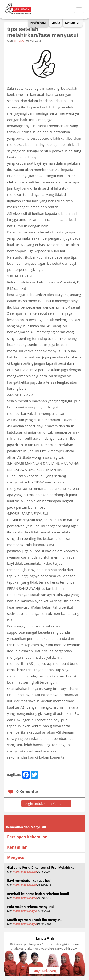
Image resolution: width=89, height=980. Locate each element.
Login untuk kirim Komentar (46, 803)
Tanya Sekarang (44, 971)
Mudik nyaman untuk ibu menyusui (35, 920)
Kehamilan (17, 847)
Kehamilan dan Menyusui (26, 827)
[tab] (44, 837)
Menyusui (16, 858)
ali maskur (19, 41)
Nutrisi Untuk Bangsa (25, 872)
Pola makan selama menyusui (31, 907)
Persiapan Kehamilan (27, 837)
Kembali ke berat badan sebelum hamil (38, 894)
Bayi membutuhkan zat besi (29, 881)
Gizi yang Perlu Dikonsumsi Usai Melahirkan (42, 868)
